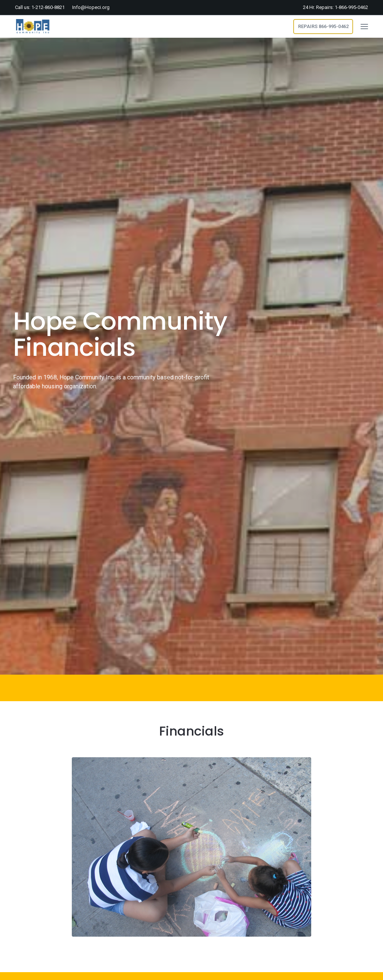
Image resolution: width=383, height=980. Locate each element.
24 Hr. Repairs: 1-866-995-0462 (335, 7)
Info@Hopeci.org (91, 7)
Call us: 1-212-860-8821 (40, 7)
